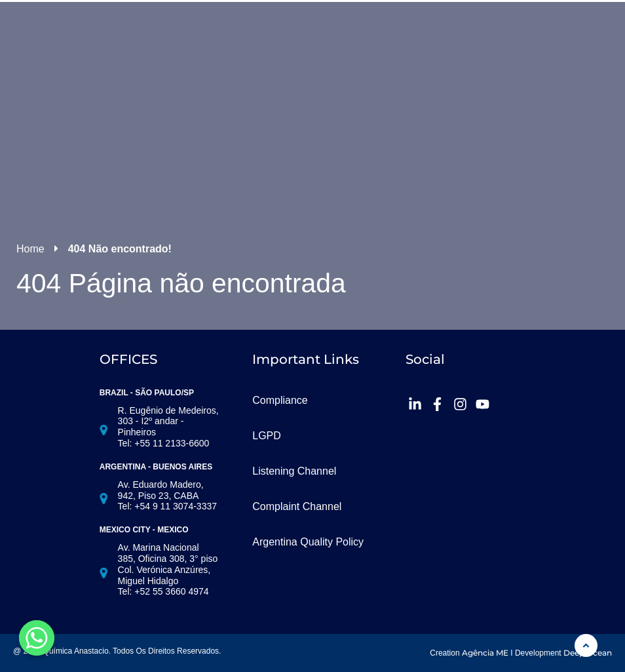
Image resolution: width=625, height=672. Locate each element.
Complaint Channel (297, 506)
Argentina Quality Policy (308, 542)
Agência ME (485, 653)
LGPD (267, 436)
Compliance (280, 400)
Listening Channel (294, 471)
